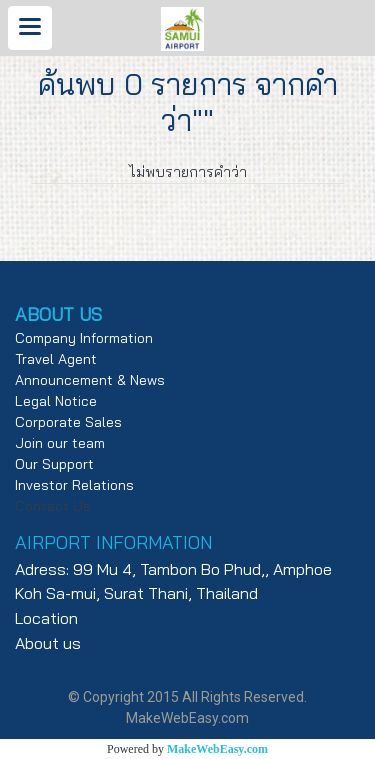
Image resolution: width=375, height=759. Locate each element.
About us (48, 643)
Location (46, 618)
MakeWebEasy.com (217, 749)
